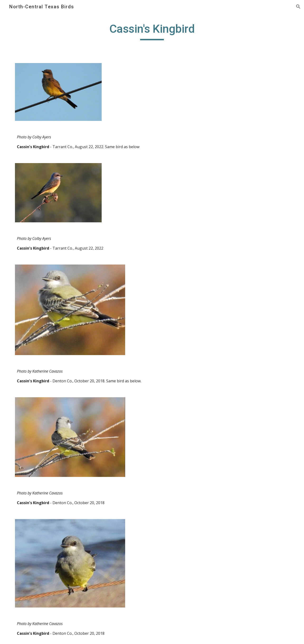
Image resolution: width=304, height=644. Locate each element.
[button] (298, 7)
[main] (152, 31)
